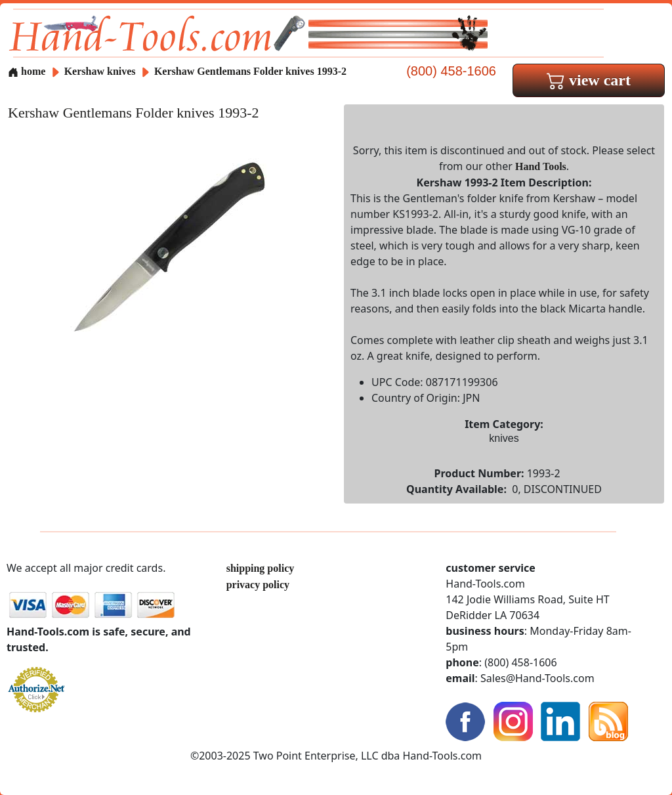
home (27, 71)
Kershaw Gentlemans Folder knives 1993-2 (250, 71)
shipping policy (261, 568)
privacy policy (258, 585)
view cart (589, 80)
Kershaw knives (100, 71)
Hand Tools (541, 166)
